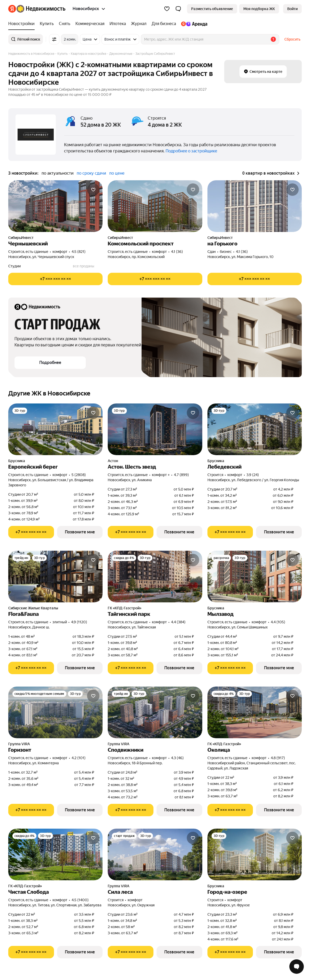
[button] (178, 9)
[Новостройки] (23, 24)
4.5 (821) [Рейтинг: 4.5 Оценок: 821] (79, 252)
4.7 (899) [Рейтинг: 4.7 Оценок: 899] (181, 475)
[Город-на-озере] (255, 854)
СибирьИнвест (21, 238)
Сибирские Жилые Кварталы (33, 608)
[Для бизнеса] (164, 24)
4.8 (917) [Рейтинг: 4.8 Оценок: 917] (278, 758)
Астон (113, 461)
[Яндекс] (12, 9)
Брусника (17, 461)
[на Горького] (255, 206)
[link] (292, 9)
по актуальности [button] (58, 173)
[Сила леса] (155, 854)
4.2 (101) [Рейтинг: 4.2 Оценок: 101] (79, 758)
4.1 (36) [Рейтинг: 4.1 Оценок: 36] (177, 252)
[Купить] (47, 24)
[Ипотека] (118, 24)
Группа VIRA (19, 744)
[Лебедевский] (255, 429)
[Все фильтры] (54, 39)
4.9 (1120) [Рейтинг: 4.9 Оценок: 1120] (79, 622)
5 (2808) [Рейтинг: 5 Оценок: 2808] (79, 475)
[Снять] (65, 24)
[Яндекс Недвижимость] (41, 9)
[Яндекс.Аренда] (193, 24)
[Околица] (255, 712)
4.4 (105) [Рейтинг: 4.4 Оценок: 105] (278, 622)
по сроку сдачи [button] (91, 173)
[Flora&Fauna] (55, 577)
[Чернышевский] (55, 206)
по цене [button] (117, 173)
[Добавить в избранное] (93, 190)
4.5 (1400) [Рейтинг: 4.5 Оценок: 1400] (80, 900)
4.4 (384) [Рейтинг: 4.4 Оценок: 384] (178, 622)
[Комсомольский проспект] (155, 206)
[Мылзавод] (255, 577)
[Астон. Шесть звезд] (155, 429)
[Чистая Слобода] (55, 854)
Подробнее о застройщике (191, 151)
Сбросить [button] (292, 39)
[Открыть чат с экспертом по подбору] (297, 967)
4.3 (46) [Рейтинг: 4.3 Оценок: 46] (177, 758)
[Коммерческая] (90, 24)
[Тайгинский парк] (155, 577)
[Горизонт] (55, 712)
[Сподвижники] (155, 712)
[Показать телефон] (55, 279)
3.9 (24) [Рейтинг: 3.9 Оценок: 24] (253, 475)
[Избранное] (167, 9)
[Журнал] (139, 24)
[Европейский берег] (55, 429)
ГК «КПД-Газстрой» (125, 608)
